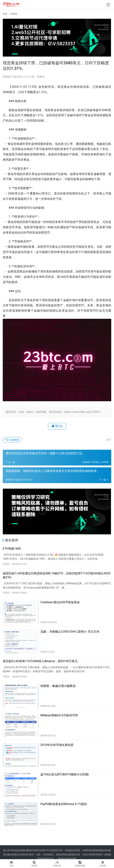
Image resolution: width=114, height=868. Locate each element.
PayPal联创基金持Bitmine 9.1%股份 (64, 804)
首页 (5, 14)
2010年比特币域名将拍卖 (57, 745)
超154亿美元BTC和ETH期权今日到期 (65, 774)
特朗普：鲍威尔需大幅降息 (58, 686)
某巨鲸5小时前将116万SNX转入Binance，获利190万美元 (40, 661)
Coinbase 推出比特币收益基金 (60, 602)
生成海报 (12, 440)
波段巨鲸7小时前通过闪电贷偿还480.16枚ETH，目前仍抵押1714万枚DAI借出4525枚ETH (57, 575)
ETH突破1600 (12, 549)
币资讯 (41, 77)
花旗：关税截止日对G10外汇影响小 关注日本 (70, 632)
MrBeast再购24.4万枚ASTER (59, 715)
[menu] (108, 5)
